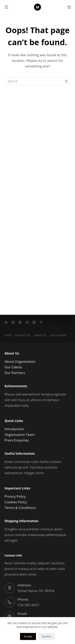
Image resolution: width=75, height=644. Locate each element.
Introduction (14, 429)
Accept (28, 636)
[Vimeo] (41, 322)
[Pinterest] (27, 322)
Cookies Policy (16, 502)
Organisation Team (20, 435)
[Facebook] (6, 322)
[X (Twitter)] (13, 322)
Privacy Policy (15, 496)
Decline (46, 636)
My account (58, 335)
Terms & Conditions (20, 508)
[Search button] (67, 81)
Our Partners (15, 373)
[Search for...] (34, 81)
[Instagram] (20, 322)
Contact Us (23, 335)
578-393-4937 (28, 605)
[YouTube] (34, 322)
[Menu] (6, 7)
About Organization (20, 361)
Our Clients (13, 367)
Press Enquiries (17, 440)
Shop (8, 335)
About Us (40, 335)
